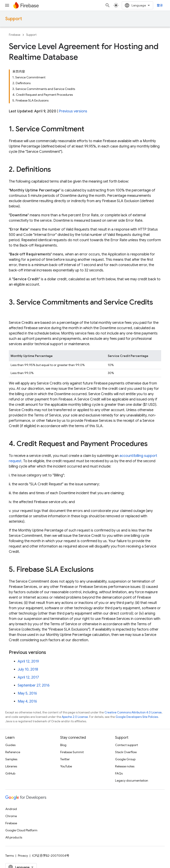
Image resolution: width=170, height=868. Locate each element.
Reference (13, 752)
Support (14, 19)
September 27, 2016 (34, 685)
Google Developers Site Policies (137, 717)
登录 (160, 5)
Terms (10, 856)
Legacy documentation (132, 780)
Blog (63, 745)
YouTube (66, 766)
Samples (11, 759)
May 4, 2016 (27, 701)
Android (11, 809)
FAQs (119, 773)
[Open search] (108, 5)
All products (14, 837)
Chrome (11, 816)
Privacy (23, 856)
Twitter (65, 759)
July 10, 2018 (28, 669)
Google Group (125, 759)
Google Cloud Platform (21, 830)
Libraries (11, 766)
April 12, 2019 (28, 661)
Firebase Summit (72, 752)
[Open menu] (7, 5)
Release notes (125, 766)
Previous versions (73, 111)
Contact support (127, 745)
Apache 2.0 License (75, 717)
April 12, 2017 (28, 677)
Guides (10, 745)
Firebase (15, 35)
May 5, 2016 (27, 693)
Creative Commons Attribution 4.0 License (133, 712)
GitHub (10, 773)
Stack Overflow (126, 752)
